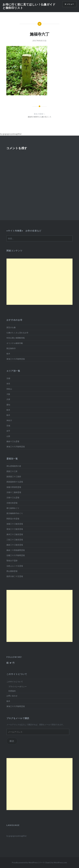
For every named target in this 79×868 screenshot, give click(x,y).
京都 (8, 378)
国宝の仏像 (11, 327)
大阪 (8, 394)
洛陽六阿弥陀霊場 (14, 487)
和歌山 (9, 389)
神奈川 (9, 420)
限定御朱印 (11, 348)
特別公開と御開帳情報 (16, 338)
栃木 (8, 354)
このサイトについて (15, 682)
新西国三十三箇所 (14, 477)
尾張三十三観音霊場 (15, 529)
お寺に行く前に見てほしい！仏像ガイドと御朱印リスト (29, 6)
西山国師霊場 (12, 571)
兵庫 (8, 399)
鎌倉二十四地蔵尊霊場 (16, 550)
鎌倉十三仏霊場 (13, 441)
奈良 (8, 384)
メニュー (70, 4)
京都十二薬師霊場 (14, 492)
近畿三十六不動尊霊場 (16, 555)
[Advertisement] (39, 282)
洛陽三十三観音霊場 (15, 524)
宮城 (8, 426)
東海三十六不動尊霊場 (16, 359)
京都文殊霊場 (12, 503)
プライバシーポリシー (18, 686)
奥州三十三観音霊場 (15, 534)
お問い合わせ (12, 696)
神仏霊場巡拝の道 (14, 466)
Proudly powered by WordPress (25, 862)
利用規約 (12, 691)
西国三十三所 (12, 471)
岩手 (8, 431)
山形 (8, 436)
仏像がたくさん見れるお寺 (17, 333)
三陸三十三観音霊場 (15, 540)
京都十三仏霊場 (13, 497)
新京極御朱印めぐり (15, 513)
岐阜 (8, 410)
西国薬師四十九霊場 (15, 482)
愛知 (8, 405)
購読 (12, 741)
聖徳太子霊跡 (12, 561)
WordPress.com (60, 862)
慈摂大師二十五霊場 (15, 576)
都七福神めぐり (13, 508)
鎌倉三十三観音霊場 (15, 545)
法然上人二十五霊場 (15, 566)
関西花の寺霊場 (13, 519)
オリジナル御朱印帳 (15, 343)
